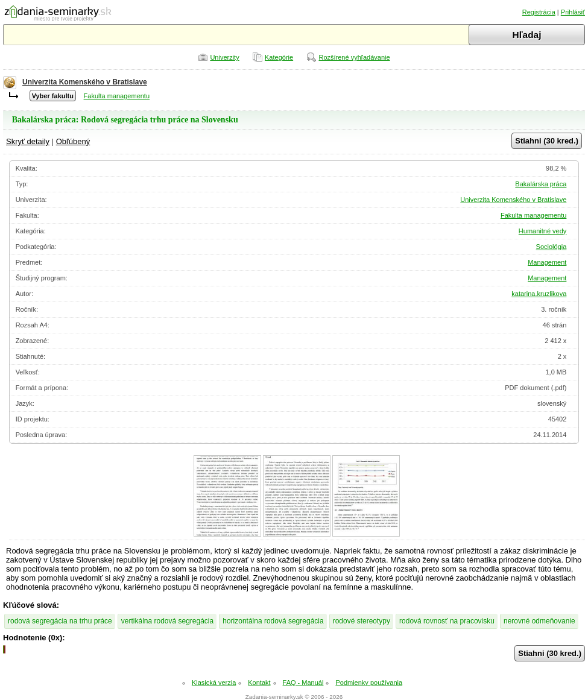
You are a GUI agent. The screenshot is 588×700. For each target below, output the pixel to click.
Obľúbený (73, 141)
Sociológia (552, 247)
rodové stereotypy (362, 621)
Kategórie (279, 57)
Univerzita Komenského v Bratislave (85, 82)
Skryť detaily (28, 141)
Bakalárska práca (541, 184)
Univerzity (224, 57)
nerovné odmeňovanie (539, 621)
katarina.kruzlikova (539, 294)
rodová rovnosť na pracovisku (447, 621)
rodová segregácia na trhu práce (60, 621)
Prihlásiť (573, 12)
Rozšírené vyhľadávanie (354, 57)
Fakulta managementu (117, 96)
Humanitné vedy (543, 231)
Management (547, 262)
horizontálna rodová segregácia (273, 621)
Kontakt (259, 683)
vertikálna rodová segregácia (167, 621)
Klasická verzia (214, 683)
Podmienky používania (369, 683)
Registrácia (539, 12)
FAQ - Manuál (303, 683)
